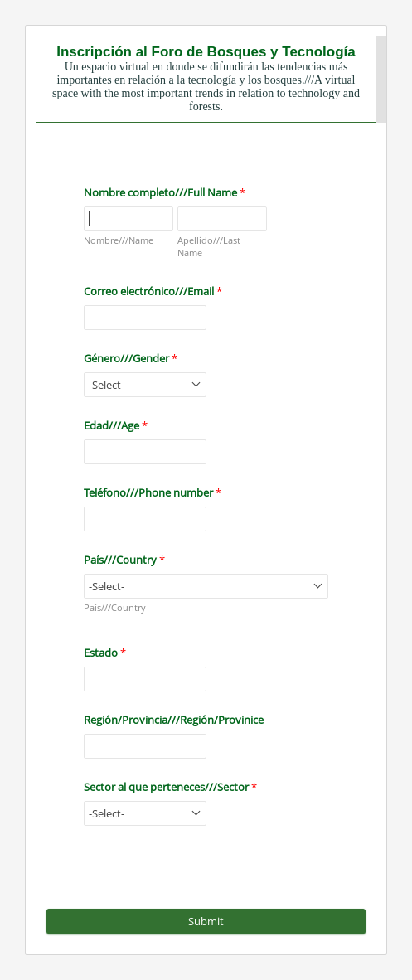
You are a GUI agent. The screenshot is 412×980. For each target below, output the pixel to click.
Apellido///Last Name (209, 246)
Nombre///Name (119, 240)
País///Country (115, 607)
